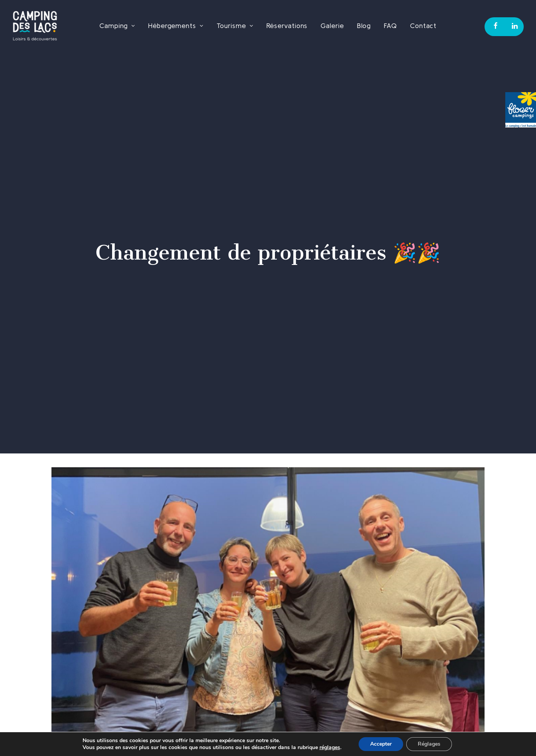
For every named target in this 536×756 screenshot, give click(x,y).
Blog (364, 26)
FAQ (390, 26)
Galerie (332, 26)
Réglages (429, 744)
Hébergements (176, 26)
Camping (117, 26)
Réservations (287, 26)
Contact (423, 26)
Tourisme (235, 26)
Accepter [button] (381, 744)
